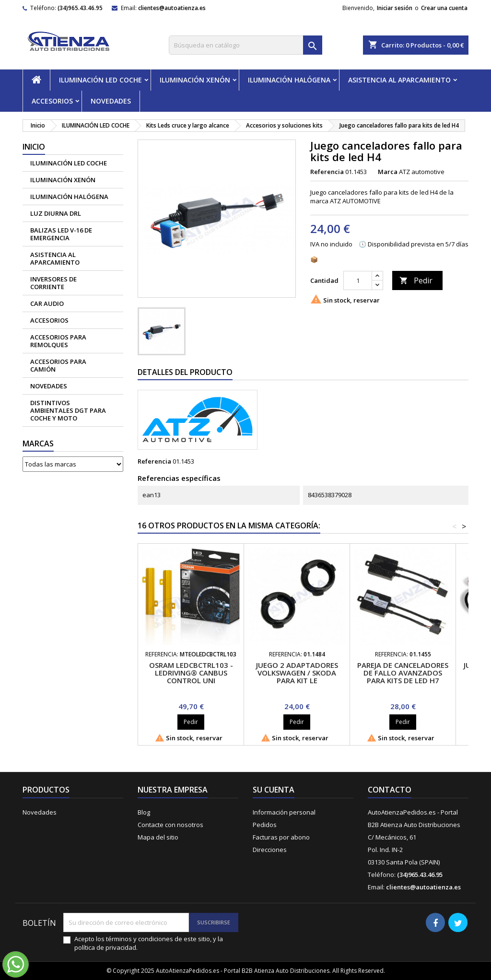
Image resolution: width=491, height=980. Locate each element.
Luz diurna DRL (56, 213)
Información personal (284, 812)
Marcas (38, 443)
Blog (144, 812)
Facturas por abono (281, 837)
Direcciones (270, 850)
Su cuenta (274, 790)
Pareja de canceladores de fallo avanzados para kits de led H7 (403, 673)
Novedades (40, 812)
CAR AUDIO (47, 303)
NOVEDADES (111, 101)
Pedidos (265, 825)
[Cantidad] (358, 280)
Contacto (390, 790)
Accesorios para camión (58, 365)
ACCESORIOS (52, 101)
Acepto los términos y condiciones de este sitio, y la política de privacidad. (149, 943)
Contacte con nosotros (170, 825)
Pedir (416, 280)
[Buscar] (245, 45)
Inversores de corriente (53, 283)
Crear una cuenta (444, 8)
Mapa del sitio (158, 837)
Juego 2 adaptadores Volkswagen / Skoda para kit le (297, 673)
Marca (388, 172)
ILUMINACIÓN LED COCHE (100, 80)
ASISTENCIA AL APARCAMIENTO (399, 80)
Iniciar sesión (395, 8)
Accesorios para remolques (58, 341)
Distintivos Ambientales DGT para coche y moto (68, 410)
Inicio (34, 147)
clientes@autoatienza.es (172, 8)
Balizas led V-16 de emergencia (61, 234)
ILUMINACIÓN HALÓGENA (289, 80)
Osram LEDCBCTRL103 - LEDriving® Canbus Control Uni (191, 673)
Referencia (327, 172)
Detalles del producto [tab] (185, 372)
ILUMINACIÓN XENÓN (195, 80)
